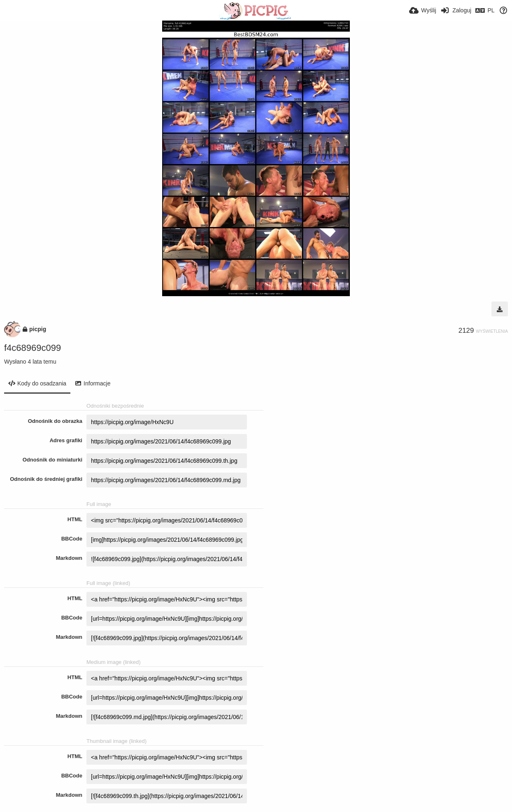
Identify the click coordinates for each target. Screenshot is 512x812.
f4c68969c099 (33, 348)
